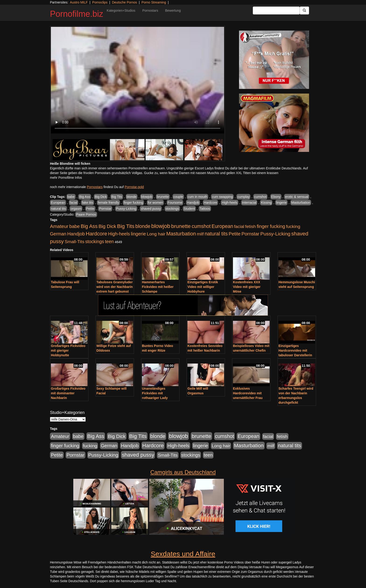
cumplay (243, 197)
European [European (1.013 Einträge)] (222, 226)
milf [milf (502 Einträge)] (200, 234)
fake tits (88, 203)
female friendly (108, 203)
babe (71, 197)
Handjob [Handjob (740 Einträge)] (76, 234)
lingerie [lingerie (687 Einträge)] (138, 234)
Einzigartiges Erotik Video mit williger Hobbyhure (203, 287)
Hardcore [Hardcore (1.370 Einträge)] (96, 234)
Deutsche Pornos (125, 2)
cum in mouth (197, 197)
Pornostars (150, 10)
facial (74, 203)
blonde (132, 197)
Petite (90, 209)
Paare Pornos (86, 214)
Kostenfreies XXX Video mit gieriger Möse (247, 287)
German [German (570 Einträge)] (58, 234)
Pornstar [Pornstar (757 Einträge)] (251, 234)
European (58, 203)
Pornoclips (100, 2)
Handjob (193, 203)
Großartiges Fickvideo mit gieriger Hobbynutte (68, 350)
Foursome (175, 203)
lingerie (281, 203)
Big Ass (85, 197)
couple (178, 197)
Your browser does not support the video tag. (137, 80)
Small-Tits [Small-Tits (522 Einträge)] (74, 242)
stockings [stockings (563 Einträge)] (95, 241)
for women (155, 203)
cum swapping (222, 197)
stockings (172, 209)
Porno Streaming (154, 2)
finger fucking (133, 203)
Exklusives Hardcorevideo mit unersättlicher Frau (248, 393)
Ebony (276, 197)
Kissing (266, 203)
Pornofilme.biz (77, 14)
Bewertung (173, 10)
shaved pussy (151, 209)
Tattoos (205, 209)
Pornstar (105, 209)
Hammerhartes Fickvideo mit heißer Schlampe (158, 287)
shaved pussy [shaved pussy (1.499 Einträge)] (138, 455)
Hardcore (211, 203)
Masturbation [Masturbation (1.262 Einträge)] (181, 234)
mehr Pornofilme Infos (66, 178)
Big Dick (101, 197)
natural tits (58, 209)
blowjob (147, 197)
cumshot (260, 197)
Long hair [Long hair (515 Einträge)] (156, 234)
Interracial (249, 203)
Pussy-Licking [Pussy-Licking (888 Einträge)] (275, 234)
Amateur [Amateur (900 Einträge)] (59, 226)
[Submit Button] (304, 10)
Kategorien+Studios (121, 10)
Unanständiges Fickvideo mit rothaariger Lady (155, 393)
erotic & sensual (297, 197)
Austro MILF (79, 2)
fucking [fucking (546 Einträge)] (293, 226)
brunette (163, 197)
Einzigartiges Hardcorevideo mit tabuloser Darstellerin (295, 350)
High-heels (230, 203)
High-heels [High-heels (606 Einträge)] (119, 234)
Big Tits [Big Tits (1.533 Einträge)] (126, 226)
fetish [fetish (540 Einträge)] (250, 226)
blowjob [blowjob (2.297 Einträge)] (161, 226)
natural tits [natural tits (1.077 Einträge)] (216, 234)
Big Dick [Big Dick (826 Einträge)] (107, 226)
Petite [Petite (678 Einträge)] (235, 234)
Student (189, 209)
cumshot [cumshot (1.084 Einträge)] (201, 226)
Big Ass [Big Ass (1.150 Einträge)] (89, 226)
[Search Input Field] (276, 10)
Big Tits (117, 197)
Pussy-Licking (126, 209)
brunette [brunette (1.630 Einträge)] (181, 226)
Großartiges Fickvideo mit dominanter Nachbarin (68, 393)
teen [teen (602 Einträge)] (109, 241)
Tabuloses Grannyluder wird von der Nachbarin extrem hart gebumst (115, 287)
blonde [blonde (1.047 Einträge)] (143, 226)
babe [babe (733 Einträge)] (75, 226)
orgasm (76, 209)
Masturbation (301, 203)
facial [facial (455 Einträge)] (239, 226)
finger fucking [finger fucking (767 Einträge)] (271, 226)
